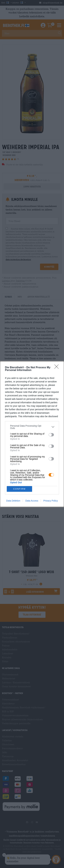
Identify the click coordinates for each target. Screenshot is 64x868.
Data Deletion (13, 501)
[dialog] (32, 434)
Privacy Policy (51, 501)
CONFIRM (19, 489)
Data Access (32, 501)
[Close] (58, 368)
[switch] (51, 435)
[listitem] (32, 427)
